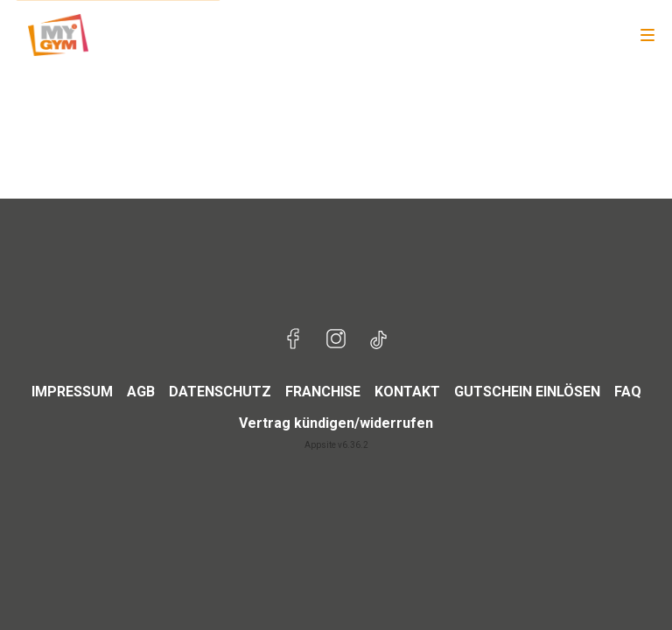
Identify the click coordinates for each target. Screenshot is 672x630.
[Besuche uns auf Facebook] (294, 341)
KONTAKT (407, 392)
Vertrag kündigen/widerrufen (336, 423)
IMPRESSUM (72, 392)
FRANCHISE (323, 392)
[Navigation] (647, 35)
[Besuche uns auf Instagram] (336, 341)
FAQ (628, 392)
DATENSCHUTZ (220, 392)
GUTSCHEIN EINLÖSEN (527, 392)
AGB (141, 392)
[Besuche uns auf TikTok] (378, 341)
